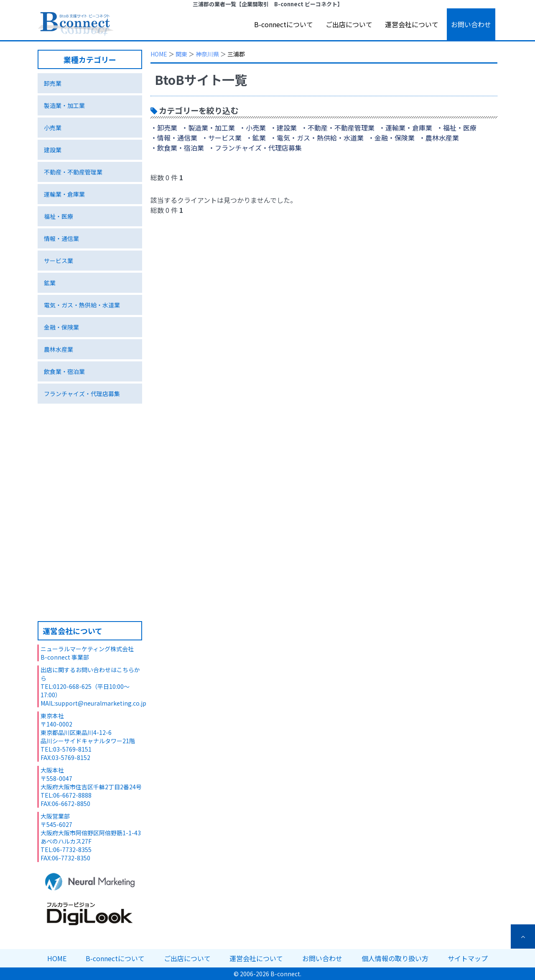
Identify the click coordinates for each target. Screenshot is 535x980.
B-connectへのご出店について (90, 573)
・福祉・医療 (456, 128)
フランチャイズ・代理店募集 (82, 394)
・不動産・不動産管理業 (338, 128)
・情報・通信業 (174, 138)
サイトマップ (468, 958)
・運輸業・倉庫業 (405, 128)
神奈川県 (207, 54)
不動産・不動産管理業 (73, 172)
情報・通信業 (61, 238)
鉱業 (50, 283)
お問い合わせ (471, 24)
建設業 (53, 150)
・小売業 (252, 128)
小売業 (53, 128)
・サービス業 (222, 138)
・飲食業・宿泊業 (177, 148)
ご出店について (349, 24)
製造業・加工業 (64, 105)
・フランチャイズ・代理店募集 (255, 148)
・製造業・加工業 (208, 128)
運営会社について (412, 24)
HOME (159, 54)
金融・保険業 (61, 327)
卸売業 (53, 83)
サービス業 (59, 261)
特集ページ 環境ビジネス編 (90, 496)
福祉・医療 (59, 216)
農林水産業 (59, 349)
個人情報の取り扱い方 (395, 958)
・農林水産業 (439, 138)
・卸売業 (164, 128)
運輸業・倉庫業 (64, 194)
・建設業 (283, 128)
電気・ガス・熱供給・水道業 (82, 305)
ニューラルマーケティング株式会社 (87, 649)
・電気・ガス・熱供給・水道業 (317, 138)
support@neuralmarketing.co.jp (101, 703)
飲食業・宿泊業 (64, 371)
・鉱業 (256, 138)
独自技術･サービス (90, 435)
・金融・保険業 (391, 138)
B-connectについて (284, 24)
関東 (181, 54)
